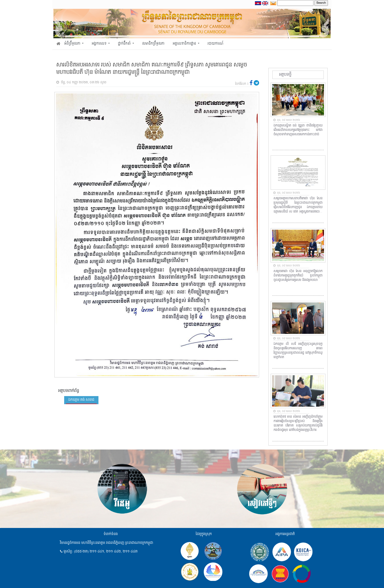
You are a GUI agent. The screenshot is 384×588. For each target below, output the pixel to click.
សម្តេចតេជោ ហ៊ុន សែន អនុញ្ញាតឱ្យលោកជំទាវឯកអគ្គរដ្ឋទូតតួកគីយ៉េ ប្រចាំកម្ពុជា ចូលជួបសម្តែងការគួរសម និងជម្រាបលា (298, 276)
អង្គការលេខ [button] (100, 44)
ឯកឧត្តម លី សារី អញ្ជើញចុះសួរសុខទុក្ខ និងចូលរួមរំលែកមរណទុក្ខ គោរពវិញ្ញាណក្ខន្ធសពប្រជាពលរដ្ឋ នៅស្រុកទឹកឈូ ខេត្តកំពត (298, 351)
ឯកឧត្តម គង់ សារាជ (81, 400)
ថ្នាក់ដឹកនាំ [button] (125, 44)
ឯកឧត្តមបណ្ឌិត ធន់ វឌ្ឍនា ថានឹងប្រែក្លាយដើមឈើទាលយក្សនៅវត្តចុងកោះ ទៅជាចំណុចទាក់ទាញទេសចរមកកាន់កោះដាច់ (298, 130)
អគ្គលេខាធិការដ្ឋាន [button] (185, 44)
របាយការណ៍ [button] (216, 44)
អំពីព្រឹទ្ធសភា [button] (73, 44)
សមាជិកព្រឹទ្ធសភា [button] (153, 44)
